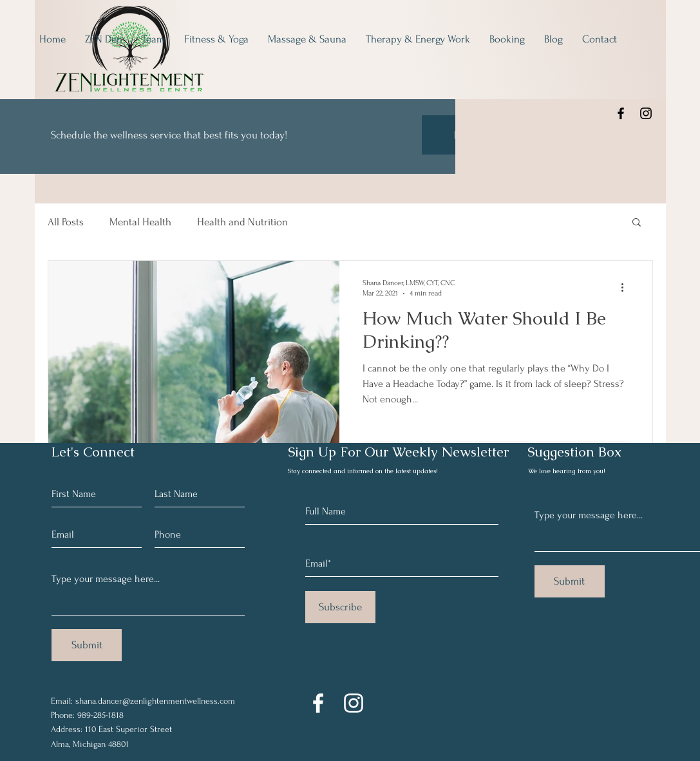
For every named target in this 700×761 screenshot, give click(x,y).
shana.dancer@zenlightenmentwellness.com (155, 701)
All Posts (66, 222)
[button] (637, 223)
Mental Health (140, 222)
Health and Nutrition (242, 222)
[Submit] (87, 645)
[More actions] (627, 287)
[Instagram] (646, 113)
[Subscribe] (340, 607)
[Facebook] (621, 113)
